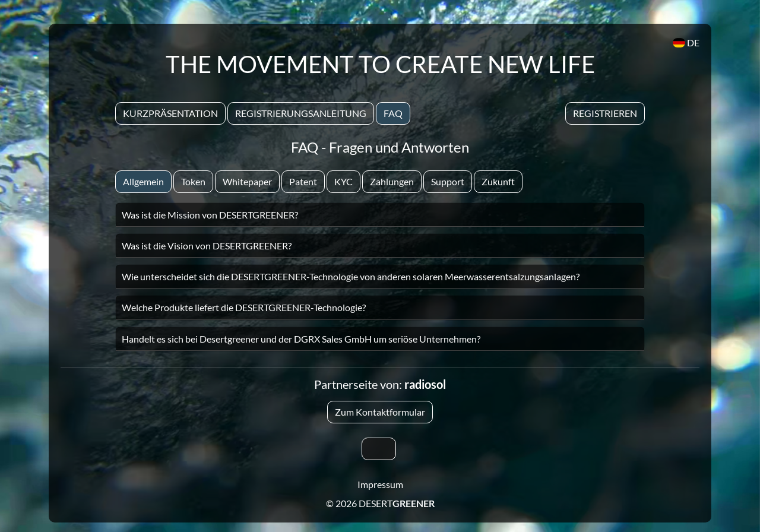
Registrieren (605, 113)
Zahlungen (392, 181)
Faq (393, 113)
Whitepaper (247, 181)
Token (193, 181)
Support (448, 181)
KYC (343, 181)
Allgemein (143, 181)
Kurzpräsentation (170, 113)
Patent (303, 181)
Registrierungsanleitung (301, 113)
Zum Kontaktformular (380, 412)
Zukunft (498, 181)
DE (686, 42)
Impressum (380, 484)
